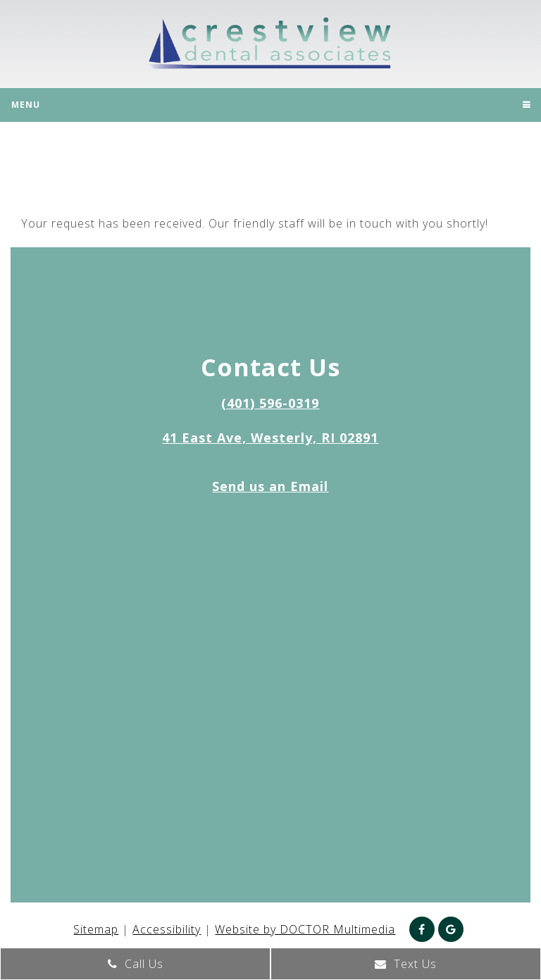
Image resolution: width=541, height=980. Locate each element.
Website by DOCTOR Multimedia (305, 929)
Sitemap (96, 929)
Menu (26, 105)
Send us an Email (270, 486)
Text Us (406, 964)
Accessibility (167, 929)
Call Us (136, 964)
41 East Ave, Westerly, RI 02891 (270, 438)
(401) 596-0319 (270, 403)
